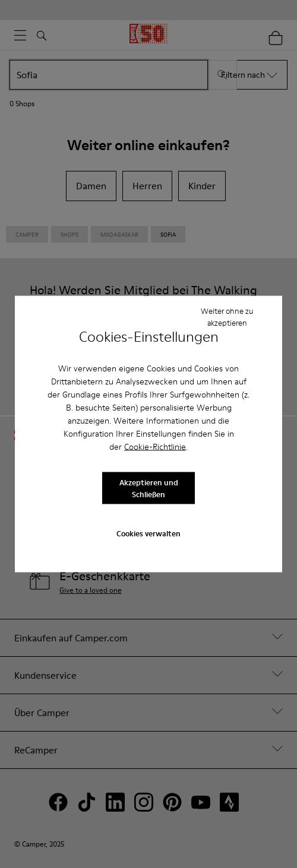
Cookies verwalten (148, 533)
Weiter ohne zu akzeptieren (227, 316)
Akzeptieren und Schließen (149, 488)
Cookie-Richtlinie (155, 447)
